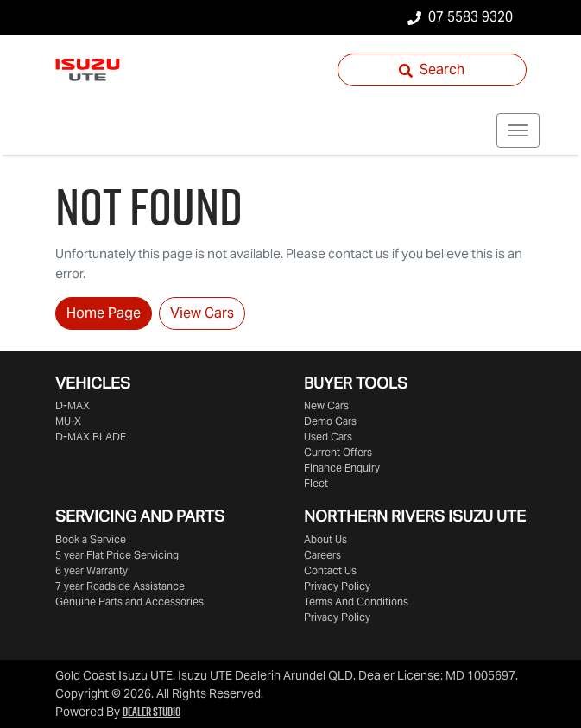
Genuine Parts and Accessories (129, 601)
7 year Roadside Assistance (120, 586)
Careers (322, 555)
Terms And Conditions (356, 601)
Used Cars (328, 437)
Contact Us (330, 570)
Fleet (316, 483)
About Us (325, 539)
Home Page (104, 313)
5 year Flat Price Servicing (117, 555)
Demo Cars (330, 421)
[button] (518, 130)
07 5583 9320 (470, 17)
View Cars (202, 313)
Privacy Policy (337, 586)
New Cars (326, 405)
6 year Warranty (92, 570)
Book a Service (91, 539)
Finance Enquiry (342, 468)
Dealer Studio (152, 712)
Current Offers (338, 452)
